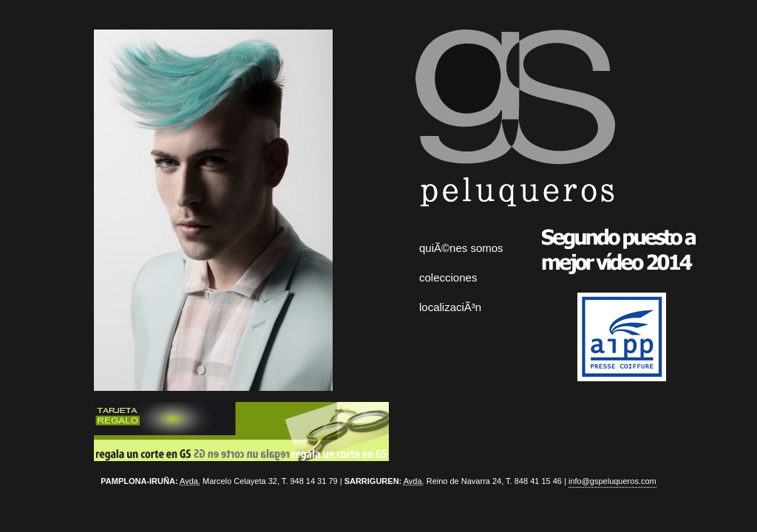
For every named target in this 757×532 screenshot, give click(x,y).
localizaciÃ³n (450, 307)
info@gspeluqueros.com (612, 481)
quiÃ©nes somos (461, 248)
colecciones (448, 277)
